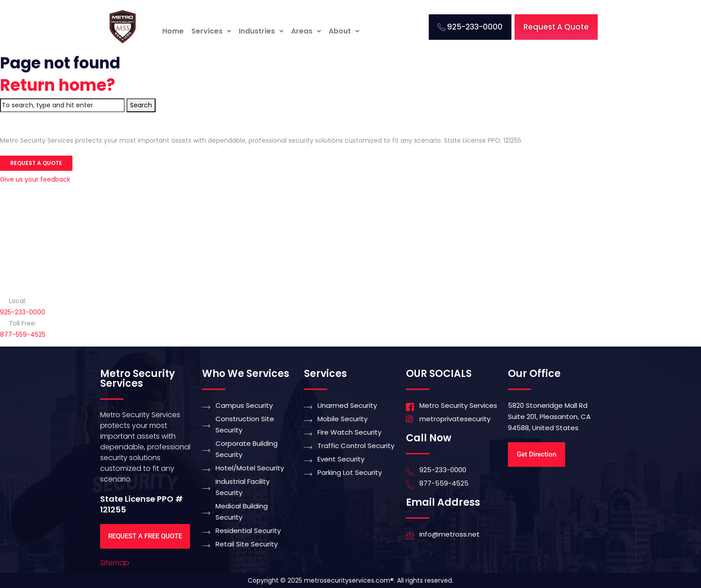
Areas (306, 31)
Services (211, 31)
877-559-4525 (23, 334)
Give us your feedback (35, 179)
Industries (261, 31)
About (344, 31)
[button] (211, 31)
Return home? (58, 85)
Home (173, 31)
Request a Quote (36, 163)
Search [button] (141, 105)
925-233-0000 (23, 312)
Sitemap (115, 563)
